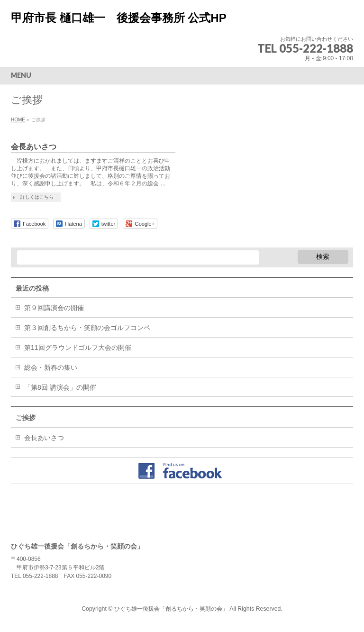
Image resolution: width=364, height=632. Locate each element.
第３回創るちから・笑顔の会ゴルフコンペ (87, 328)
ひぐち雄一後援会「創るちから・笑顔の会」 (171, 609)
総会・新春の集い (51, 367)
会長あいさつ (34, 147)
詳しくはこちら (37, 197)
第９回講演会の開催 (54, 308)
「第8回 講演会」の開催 (60, 387)
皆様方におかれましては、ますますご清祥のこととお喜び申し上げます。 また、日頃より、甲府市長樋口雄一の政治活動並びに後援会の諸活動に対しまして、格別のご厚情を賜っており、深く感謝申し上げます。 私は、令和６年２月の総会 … (91, 172)
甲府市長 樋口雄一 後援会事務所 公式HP (119, 18)
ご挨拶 (26, 418)
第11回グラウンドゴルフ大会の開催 (78, 348)
